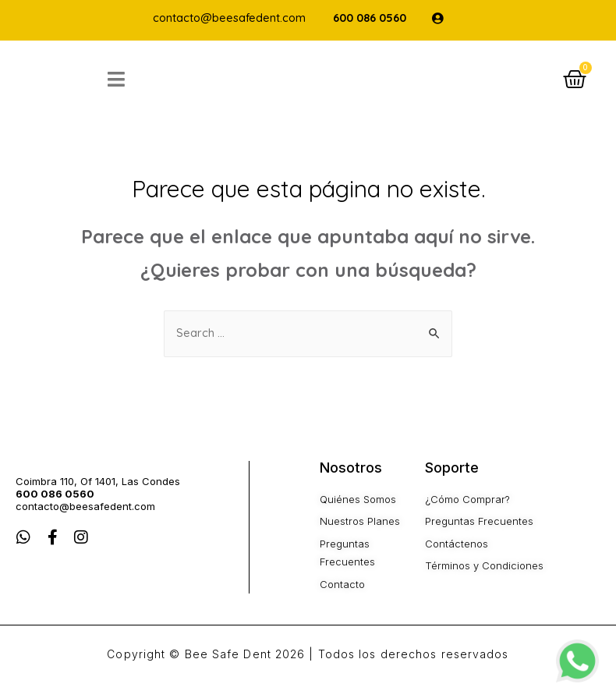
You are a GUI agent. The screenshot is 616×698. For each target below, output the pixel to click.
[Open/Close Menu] (155, 86)
